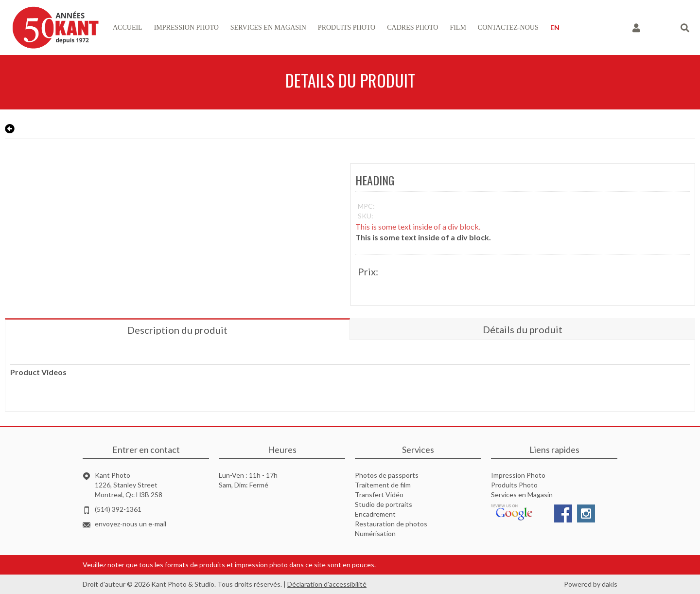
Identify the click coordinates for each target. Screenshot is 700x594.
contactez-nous (508, 27)
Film (458, 27)
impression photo (186, 27)
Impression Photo (518, 475)
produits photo (347, 27)
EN (555, 27)
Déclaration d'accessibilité (327, 584)
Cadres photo (412, 27)
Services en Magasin (522, 495)
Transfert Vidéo (379, 495)
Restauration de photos (391, 524)
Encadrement (375, 514)
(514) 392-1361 (118, 509)
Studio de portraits (384, 504)
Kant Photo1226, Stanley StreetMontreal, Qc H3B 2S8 (129, 485)
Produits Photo (514, 485)
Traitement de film (383, 485)
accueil (128, 27)
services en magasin (268, 27)
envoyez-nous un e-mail (131, 524)
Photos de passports (387, 475)
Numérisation (375, 533)
